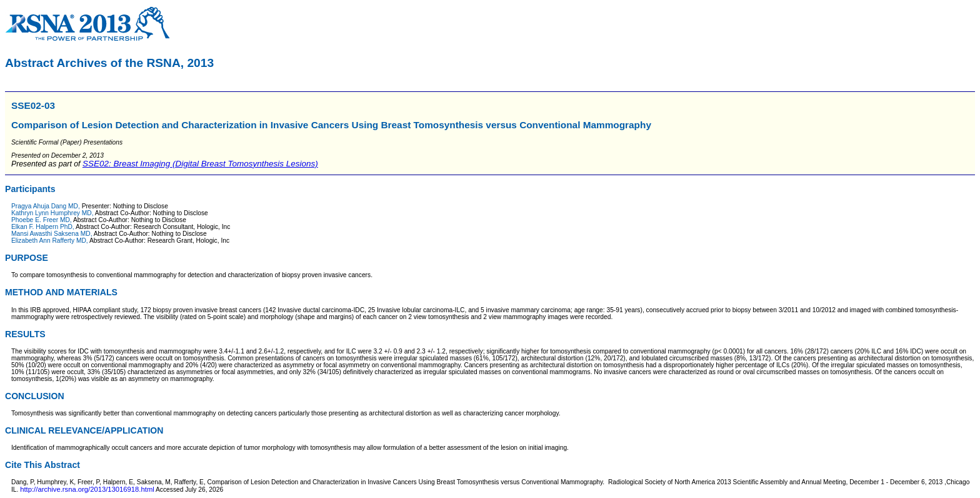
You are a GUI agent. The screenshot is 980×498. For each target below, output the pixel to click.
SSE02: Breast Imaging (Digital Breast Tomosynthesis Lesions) (200, 164)
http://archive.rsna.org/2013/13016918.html (87, 489)
